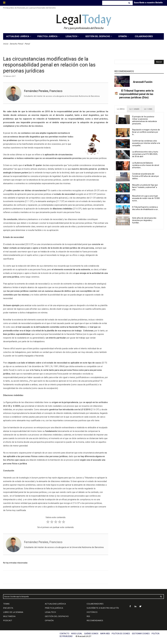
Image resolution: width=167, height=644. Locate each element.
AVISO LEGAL (77, 634)
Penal (27, 44)
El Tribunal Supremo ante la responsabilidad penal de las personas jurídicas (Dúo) (136, 94)
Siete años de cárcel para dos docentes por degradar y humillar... (144, 220)
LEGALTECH (50, 612)
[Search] (129, 3)
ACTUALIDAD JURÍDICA (55, 604)
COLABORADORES (95, 604)
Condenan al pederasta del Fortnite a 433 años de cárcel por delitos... (146, 176)
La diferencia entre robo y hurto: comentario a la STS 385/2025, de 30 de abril (145, 154)
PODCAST (8, 620)
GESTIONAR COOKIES (141, 634)
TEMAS (6, 604)
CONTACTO (64, 634)
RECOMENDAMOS (95, 620)
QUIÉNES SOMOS (91, 634)
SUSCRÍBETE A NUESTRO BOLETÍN (103, 608)
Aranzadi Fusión (143, 82)
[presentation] (121, 109)
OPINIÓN (49, 620)
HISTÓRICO (92, 612)
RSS (88, 616)
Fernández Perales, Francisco (43, 91)
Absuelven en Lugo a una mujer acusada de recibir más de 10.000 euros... (146, 198)
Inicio (6, 44)
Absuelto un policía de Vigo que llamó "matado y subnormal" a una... (145, 187)
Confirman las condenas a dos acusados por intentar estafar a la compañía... (146, 143)
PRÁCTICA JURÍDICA (54, 608)
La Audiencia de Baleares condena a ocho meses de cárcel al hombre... (146, 165)
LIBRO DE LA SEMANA (13, 612)
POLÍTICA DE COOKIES (121, 634)
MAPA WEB (105, 634)
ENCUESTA (8, 608)
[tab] (121, 109)
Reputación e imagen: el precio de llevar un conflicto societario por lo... (146, 132)
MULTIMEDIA (9, 616)
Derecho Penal (16, 44)
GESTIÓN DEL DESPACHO (57, 616)
